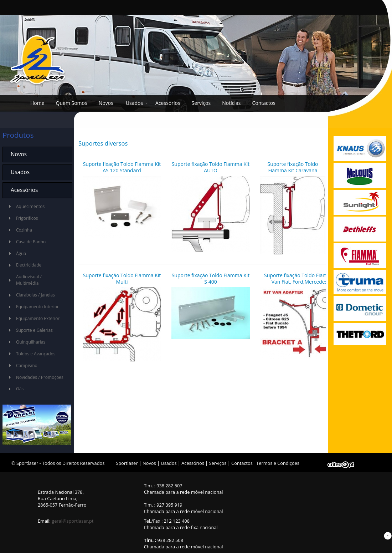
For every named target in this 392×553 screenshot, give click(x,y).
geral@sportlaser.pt (73, 521)
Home (37, 103)
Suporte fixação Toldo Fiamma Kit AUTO (211, 167)
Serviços (201, 103)
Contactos (264, 103)
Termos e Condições (278, 463)
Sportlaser (127, 463)
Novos (106, 103)
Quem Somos (72, 103)
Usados (134, 103)
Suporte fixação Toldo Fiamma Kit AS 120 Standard (122, 167)
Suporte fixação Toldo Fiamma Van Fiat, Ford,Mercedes (299, 278)
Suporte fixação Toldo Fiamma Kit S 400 (211, 278)
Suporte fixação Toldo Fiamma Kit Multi (122, 278)
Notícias (231, 103)
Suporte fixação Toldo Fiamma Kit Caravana (293, 167)
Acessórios (168, 103)
